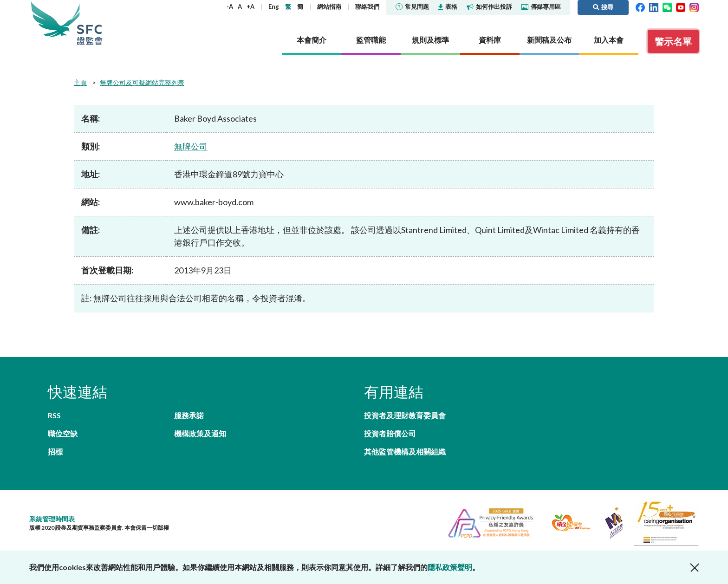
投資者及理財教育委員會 (405, 415)
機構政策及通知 (200, 433)
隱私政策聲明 (450, 567)
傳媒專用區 (541, 6)
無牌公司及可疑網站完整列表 (142, 82)
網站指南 (329, 6)
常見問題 (412, 6)
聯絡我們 (367, 6)
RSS (54, 415)
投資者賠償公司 (390, 433)
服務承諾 (189, 415)
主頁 (80, 82)
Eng (274, 6)
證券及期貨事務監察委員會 (90, 23)
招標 (55, 451)
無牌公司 (191, 146)
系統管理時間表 (52, 519)
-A (230, 6)
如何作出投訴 (489, 6)
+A (250, 6)
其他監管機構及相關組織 (405, 451)
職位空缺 (63, 433)
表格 (448, 6)
